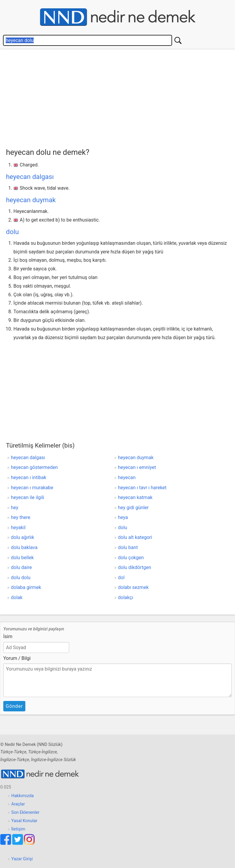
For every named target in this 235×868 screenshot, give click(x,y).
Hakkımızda (23, 796)
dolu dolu (21, 578)
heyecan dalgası (30, 177)
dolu (12, 232)
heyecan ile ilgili (28, 497)
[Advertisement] (120, 97)
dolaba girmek (26, 587)
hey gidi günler (133, 508)
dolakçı (126, 597)
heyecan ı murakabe (32, 488)
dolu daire (21, 567)
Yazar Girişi (22, 859)
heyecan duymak (31, 200)
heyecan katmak (135, 497)
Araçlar (18, 804)
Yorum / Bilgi (17, 658)
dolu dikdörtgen (135, 567)
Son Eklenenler (25, 812)
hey (15, 508)
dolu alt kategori (135, 537)
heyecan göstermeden (34, 467)
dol (121, 578)
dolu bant (128, 547)
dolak (17, 597)
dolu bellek (23, 558)
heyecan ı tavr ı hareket (142, 488)
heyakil (18, 527)
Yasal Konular (24, 821)
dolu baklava (24, 547)
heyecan (127, 477)
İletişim (18, 829)
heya (123, 517)
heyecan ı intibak (29, 477)
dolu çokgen (131, 558)
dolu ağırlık (23, 537)
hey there (21, 517)
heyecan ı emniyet (137, 467)
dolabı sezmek (133, 587)
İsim (8, 636)
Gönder (14, 706)
